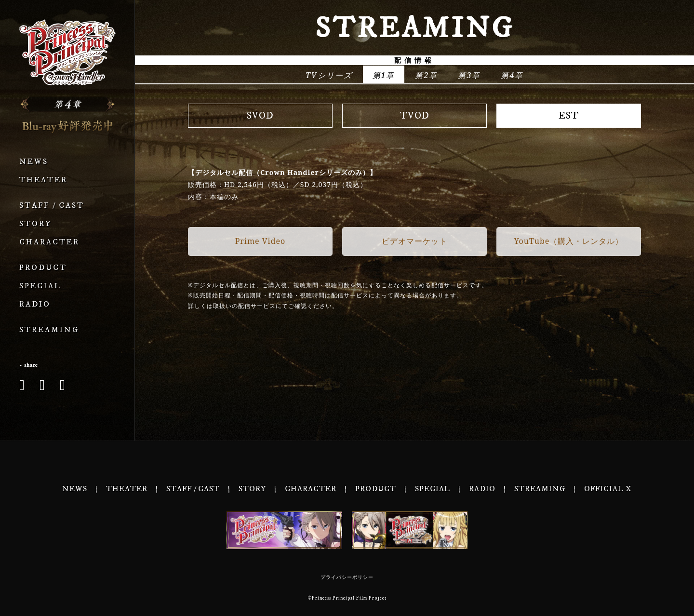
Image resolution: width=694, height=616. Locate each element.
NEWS (34, 162)
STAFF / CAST (52, 206)
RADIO (35, 304)
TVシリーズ (329, 75)
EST (569, 116)
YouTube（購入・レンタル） (569, 241)
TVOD (415, 116)
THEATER (43, 180)
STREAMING (49, 330)
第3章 (469, 75)
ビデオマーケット (414, 241)
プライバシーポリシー (347, 577)
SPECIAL (40, 286)
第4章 (512, 75)
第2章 (426, 75)
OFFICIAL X (608, 489)
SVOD (260, 116)
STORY (35, 224)
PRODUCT (43, 268)
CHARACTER (49, 242)
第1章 (384, 75)
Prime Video (260, 241)
